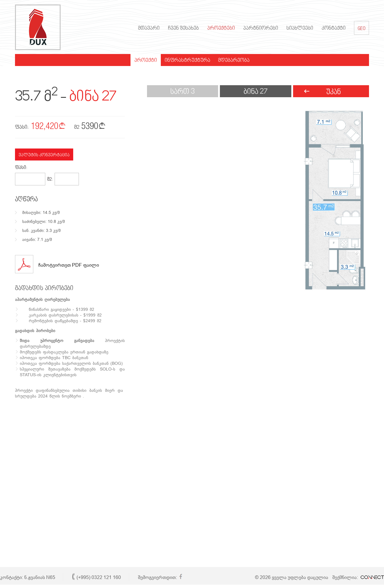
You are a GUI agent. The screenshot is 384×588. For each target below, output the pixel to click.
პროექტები (221, 28)
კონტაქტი (334, 28)
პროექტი (146, 61)
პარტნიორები (261, 28)
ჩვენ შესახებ (183, 28)
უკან (333, 92)
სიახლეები (300, 28)
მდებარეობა (234, 61)
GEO (361, 28)
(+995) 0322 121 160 (99, 577)
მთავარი (149, 28)
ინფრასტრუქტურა (187, 61)
